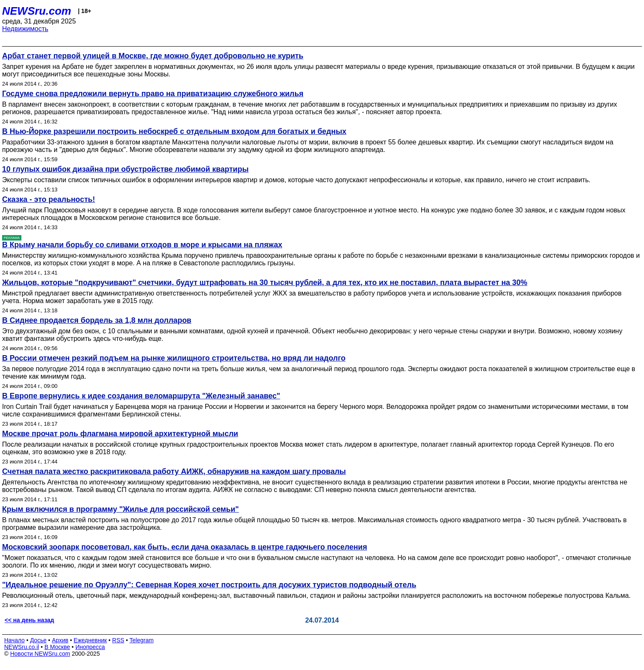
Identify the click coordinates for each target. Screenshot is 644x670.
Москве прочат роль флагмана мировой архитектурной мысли (120, 434)
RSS (118, 640)
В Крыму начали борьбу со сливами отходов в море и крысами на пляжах (142, 245)
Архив (60, 640)
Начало (14, 640)
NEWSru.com (37, 11)
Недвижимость (25, 29)
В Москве (57, 647)
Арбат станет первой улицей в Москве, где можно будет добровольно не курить (153, 56)
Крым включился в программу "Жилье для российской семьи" (120, 509)
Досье (38, 640)
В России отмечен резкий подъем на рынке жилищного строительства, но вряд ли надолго (174, 358)
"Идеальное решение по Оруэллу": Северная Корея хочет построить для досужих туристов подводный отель (209, 585)
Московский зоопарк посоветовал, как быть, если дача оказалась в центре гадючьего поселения (185, 547)
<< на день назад (29, 620)
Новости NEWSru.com (40, 654)
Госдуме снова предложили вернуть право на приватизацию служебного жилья (153, 94)
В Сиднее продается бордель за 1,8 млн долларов (97, 320)
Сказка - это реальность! (49, 199)
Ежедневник (90, 640)
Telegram (142, 640)
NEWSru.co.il (22, 647)
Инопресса (90, 647)
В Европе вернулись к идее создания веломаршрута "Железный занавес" (141, 396)
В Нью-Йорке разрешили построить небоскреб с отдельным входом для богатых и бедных (174, 131)
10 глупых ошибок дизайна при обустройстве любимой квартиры (125, 169)
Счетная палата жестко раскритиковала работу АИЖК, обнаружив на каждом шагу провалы (174, 471)
